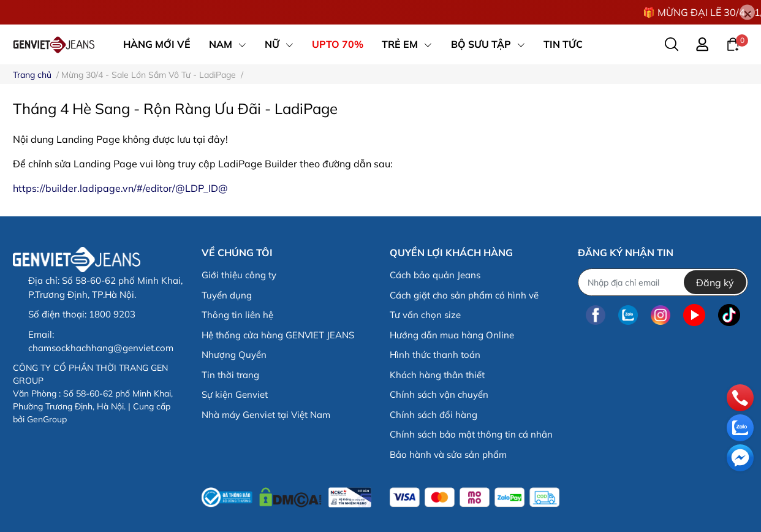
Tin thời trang (230, 375)
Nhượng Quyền (234, 355)
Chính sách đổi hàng (434, 415)
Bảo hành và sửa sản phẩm (448, 454)
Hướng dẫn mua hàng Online (452, 335)
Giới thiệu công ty (239, 275)
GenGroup (47, 419)
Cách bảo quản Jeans (435, 275)
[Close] (747, 13)
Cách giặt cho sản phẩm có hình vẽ (464, 295)
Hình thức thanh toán (435, 355)
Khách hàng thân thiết (437, 375)
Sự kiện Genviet (235, 394)
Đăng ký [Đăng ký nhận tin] (715, 283)
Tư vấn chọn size (425, 315)
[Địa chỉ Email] (663, 282)
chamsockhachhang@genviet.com (101, 348)
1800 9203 (112, 314)
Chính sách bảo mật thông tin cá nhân (471, 434)
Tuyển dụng (227, 295)
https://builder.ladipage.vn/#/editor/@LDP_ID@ (120, 188)
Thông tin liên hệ (237, 315)
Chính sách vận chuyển (439, 394)
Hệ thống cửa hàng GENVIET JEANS (278, 335)
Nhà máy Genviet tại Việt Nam (266, 415)
